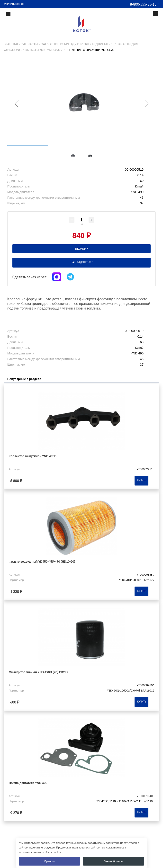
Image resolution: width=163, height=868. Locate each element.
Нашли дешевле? (81, 262)
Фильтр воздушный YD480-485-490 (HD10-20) (42, 562)
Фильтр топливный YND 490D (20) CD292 (38, 672)
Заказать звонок (14, 4)
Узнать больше (113, 861)
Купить (141, 480)
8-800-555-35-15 (143, 4)
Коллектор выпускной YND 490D (33, 456)
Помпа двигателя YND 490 (28, 783)
